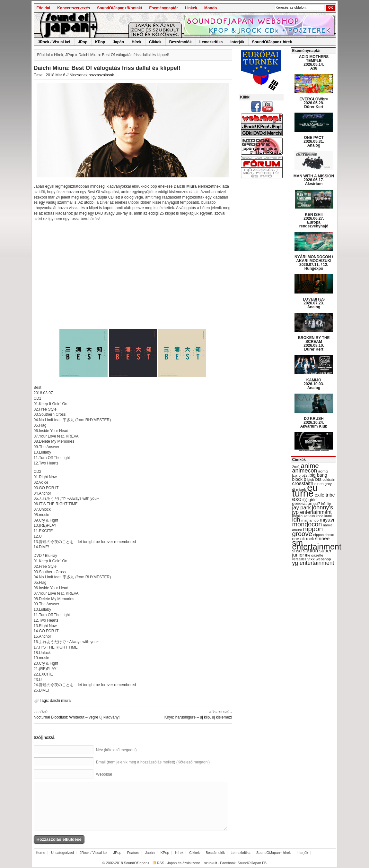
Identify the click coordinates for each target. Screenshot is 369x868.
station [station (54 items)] (311, 550)
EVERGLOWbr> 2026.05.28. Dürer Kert (314, 103)
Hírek (136, 42)
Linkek (191, 8)
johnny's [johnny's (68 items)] (322, 507)
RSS (161, 863)
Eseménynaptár (164, 8)
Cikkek (155, 42)
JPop (83, 42)
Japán (118, 42)
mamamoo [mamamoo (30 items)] (310, 520)
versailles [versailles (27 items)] (299, 559)
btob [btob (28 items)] (311, 480)
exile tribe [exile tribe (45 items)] (325, 495)
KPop (100, 42)
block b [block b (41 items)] (299, 479)
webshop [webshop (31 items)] (323, 559)
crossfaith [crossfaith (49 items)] (303, 483)
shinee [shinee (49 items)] (322, 538)
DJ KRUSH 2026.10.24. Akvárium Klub (314, 422)
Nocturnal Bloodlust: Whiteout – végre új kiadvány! (81, 714)
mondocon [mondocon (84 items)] (307, 524)
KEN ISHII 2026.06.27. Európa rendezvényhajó (314, 220)
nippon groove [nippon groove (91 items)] (308, 531)
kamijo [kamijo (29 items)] (297, 516)
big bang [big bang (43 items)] (318, 475)
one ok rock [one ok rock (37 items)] (303, 539)
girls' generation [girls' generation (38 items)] (305, 502)
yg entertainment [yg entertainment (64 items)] (313, 563)
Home (41, 853)
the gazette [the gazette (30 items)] (314, 555)
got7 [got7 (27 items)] (317, 504)
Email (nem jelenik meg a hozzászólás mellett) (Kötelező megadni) (153, 762)
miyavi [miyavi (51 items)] (327, 520)
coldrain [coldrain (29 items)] (329, 480)
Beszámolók (180, 42)
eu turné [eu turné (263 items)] (305, 490)
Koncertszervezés (74, 8)
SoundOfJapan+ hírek (272, 42)
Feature (133, 853)
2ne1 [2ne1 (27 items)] (296, 467)
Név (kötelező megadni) (116, 750)
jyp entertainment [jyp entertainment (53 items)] (312, 512)
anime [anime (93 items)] (310, 466)
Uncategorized (62, 853)
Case (38, 75)
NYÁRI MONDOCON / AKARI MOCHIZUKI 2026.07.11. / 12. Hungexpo (314, 263)
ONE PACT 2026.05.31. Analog (314, 141)
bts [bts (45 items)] (318, 479)
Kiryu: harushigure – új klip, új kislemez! (185, 714)
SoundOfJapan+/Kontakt (119, 8)
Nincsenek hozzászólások (92, 75)
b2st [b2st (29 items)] (305, 475)
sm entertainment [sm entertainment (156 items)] (317, 545)
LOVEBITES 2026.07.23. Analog (314, 303)
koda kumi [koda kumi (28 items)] (324, 516)
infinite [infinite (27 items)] (326, 504)
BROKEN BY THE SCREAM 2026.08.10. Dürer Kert (314, 344)
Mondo (211, 8)
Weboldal (104, 774)
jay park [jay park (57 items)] (302, 508)
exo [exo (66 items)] (297, 499)
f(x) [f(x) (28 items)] (305, 500)
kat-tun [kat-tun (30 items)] (309, 516)
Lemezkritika (211, 42)
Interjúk (237, 42)
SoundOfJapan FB (252, 863)
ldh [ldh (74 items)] (296, 519)
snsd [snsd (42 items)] (297, 551)
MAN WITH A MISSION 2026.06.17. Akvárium (314, 180)
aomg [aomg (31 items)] (323, 471)
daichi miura (61, 701)
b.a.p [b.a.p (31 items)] (296, 475)
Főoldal (44, 8)
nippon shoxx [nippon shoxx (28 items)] (323, 535)
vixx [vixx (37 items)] (311, 559)
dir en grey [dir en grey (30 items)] (323, 484)
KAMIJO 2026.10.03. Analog (314, 384)
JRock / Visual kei (54, 42)
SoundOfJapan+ (137, 863)
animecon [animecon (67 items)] (305, 471)
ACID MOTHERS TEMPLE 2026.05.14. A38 (314, 63)
